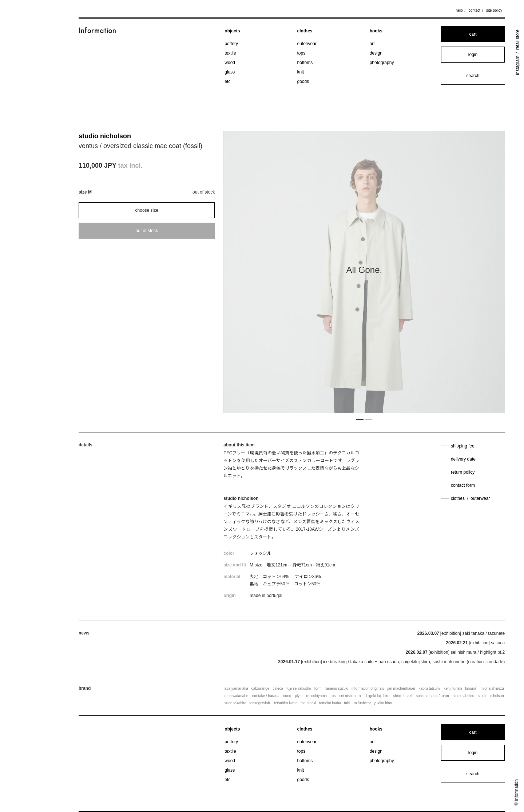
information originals (368, 688)
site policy (494, 10)
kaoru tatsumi (430, 688)
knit (301, 72)
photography (382, 63)
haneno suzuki (337, 688)
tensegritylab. (260, 703)
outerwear (307, 44)
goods (303, 81)
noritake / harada (266, 696)
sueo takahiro (235, 703)
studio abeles (463, 696)
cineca (278, 688)
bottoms (305, 63)
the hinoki (308, 703)
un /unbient (362, 703)
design (376, 53)
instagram (517, 65)
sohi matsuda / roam (432, 696)
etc (227, 81)
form (318, 688)
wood (230, 63)
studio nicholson (105, 136)
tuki (347, 703)
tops (301, 53)
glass (230, 72)
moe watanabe (237, 696)
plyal (299, 696)
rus (333, 696)
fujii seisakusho (299, 688)
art (372, 44)
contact (475, 10)
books (376, 31)
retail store (517, 40)
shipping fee (463, 446)
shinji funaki (402, 696)
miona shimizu (492, 688)
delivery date (463, 459)
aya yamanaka (236, 688)
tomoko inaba (330, 703)
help (459, 10)
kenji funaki (453, 688)
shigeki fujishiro (377, 696)
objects (232, 31)
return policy (463, 472)
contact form (463, 485)
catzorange (260, 688)
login (473, 55)
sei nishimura (350, 696)
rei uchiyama (316, 696)
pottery (231, 44)
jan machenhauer (401, 688)
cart (473, 34)
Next (463, 272)
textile (230, 53)
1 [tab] (360, 419)
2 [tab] (369, 419)
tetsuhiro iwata (286, 703)
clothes (305, 31)
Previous (266, 272)
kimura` (471, 688)
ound (287, 696)
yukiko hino (383, 703)
